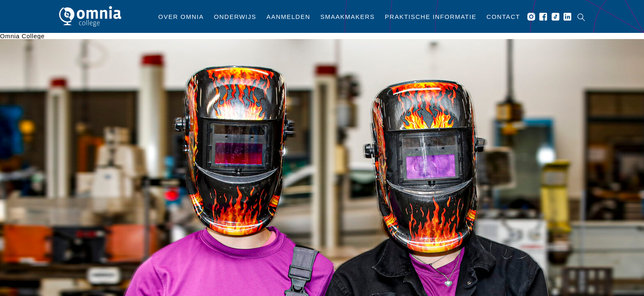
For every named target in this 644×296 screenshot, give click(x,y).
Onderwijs (235, 17)
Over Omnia (181, 17)
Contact (504, 17)
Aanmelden (289, 17)
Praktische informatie (431, 17)
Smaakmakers (347, 17)
